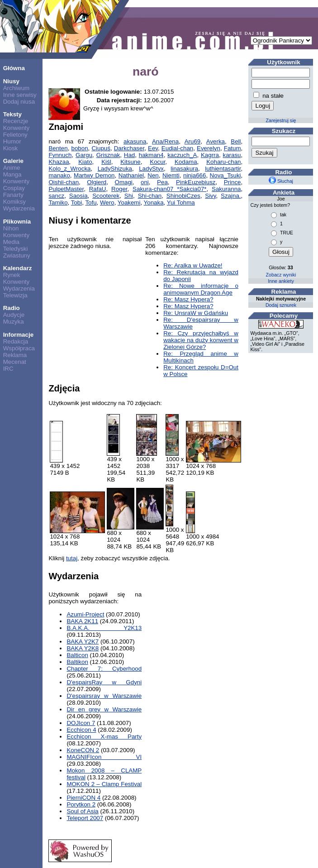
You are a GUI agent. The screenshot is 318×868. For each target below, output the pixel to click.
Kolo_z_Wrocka (69, 169)
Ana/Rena (165, 141)
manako (59, 175)
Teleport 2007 (85, 818)
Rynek (12, 275)
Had (129, 155)
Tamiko (58, 203)
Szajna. (231, 196)
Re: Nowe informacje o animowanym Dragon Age (201, 289)
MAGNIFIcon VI (104, 757)
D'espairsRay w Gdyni (104, 682)
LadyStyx (151, 169)
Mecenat (15, 362)
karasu (232, 155)
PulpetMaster (66, 189)
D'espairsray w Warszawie (104, 696)
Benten (58, 148)
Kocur (157, 162)
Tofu (91, 203)
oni (145, 182)
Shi (129, 196)
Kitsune (130, 162)
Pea (162, 182)
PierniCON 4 (83, 798)
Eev (153, 148)
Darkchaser (129, 148)
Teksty (12, 114)
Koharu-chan (223, 162)
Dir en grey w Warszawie (104, 709)
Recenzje (16, 121)
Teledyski (16, 249)
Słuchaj (281, 181)
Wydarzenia (19, 208)
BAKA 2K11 (82, 621)
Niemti (171, 175)
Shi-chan (150, 196)
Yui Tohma (181, 203)
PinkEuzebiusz (196, 182)
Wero (107, 203)
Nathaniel (131, 175)
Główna (14, 68)
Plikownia (17, 222)
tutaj (72, 558)
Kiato (85, 162)
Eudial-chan (177, 148)
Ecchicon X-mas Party (104, 737)
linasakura (184, 169)
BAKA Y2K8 (83, 648)
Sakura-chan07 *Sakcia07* (169, 189)
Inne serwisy (20, 95)
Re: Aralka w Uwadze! (193, 265)
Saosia (78, 196)
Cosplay (14, 188)
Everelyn (209, 148)
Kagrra (210, 155)
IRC (8, 369)
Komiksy (14, 202)
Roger (119, 189)
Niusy (11, 81)
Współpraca (19, 348)
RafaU (98, 189)
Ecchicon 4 (81, 730)
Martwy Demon (94, 175)
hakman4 (151, 155)
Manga (12, 174)
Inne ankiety (281, 281)
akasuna (135, 141)
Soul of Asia (82, 811)
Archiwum (17, 88)
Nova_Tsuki (225, 175)
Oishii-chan (64, 182)
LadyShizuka (115, 169)
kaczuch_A (182, 155)
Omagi (124, 182)
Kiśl (106, 162)
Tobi (76, 203)
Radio (12, 308)
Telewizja (15, 295)
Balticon (77, 655)
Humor (12, 141)
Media (11, 242)
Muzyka (14, 322)
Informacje (18, 335)
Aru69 (193, 141)
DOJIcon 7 (81, 723)
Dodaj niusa (19, 102)
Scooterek (106, 196)
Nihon (11, 228)
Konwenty (17, 128)
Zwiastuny (17, 255)
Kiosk (11, 148)
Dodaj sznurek (281, 305)
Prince (233, 182)
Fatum (233, 148)
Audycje (14, 315)
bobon (79, 148)
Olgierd (97, 182)
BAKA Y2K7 (83, 641)
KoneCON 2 (83, 750)
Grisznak (108, 155)
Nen (153, 175)
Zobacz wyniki (281, 275)
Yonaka (154, 203)
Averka (216, 141)
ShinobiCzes (183, 196)
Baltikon (77, 662)
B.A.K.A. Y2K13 (104, 628)
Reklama (15, 355)
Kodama (186, 162)
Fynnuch (60, 155)
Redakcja (16, 341)
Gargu (84, 155)
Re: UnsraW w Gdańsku (196, 313)
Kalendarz (18, 268)
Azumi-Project (85, 614)
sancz (56, 196)
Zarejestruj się (281, 120)
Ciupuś (101, 148)
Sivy (210, 196)
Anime (12, 168)
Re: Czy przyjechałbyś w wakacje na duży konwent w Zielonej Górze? (201, 340)
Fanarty (13, 195)
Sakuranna (226, 189)
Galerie (13, 161)
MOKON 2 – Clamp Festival (104, 784)
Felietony (15, 135)
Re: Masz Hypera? (188, 299)
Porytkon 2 (81, 804)
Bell (236, 141)
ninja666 (195, 175)
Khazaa (59, 162)
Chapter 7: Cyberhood (104, 669)
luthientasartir (223, 169)
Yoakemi (129, 203)
